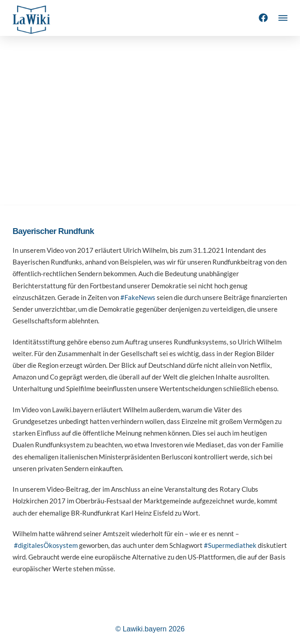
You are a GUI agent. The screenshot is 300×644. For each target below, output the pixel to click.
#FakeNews (138, 297)
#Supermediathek (230, 545)
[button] (283, 18)
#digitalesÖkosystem (46, 545)
